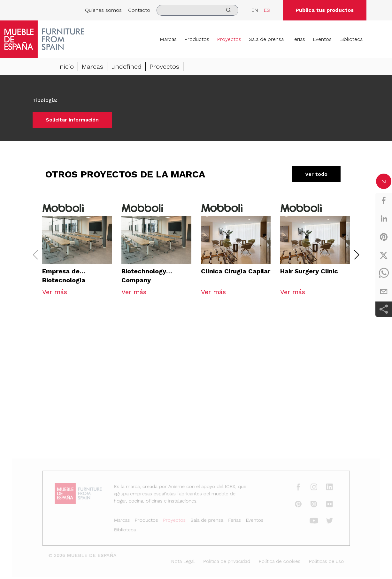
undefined (126, 67)
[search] (197, 10)
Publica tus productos (325, 10)
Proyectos (229, 39)
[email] (384, 292)
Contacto (139, 10)
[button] (357, 255)
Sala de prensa (266, 39)
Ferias (298, 39)
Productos (197, 39)
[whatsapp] (384, 273)
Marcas (168, 39)
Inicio (66, 67)
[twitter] (384, 255)
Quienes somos (103, 10)
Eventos (322, 39)
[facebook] (384, 200)
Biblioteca (351, 39)
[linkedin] (384, 219)
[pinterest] (384, 237)
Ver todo (316, 174)
